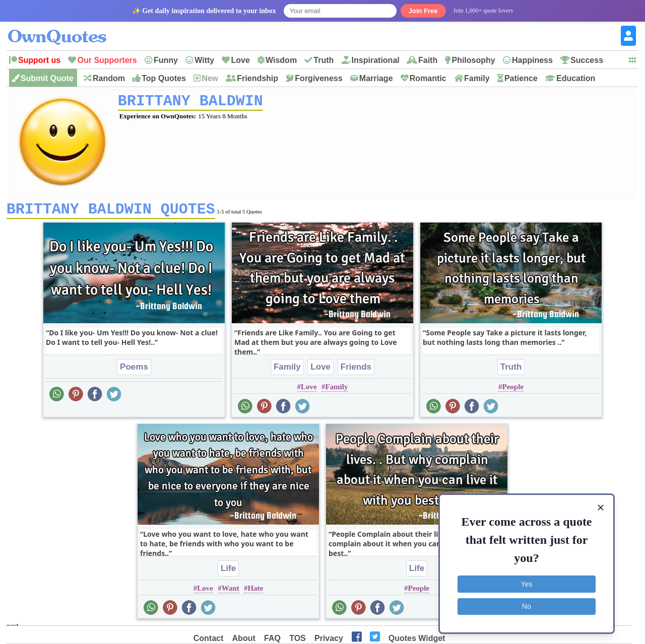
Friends (356, 370)
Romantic (428, 78)
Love (240, 60)
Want (231, 592)
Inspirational (376, 60)
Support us (39, 60)
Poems (134, 370)
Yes (527, 584)
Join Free (423, 11)
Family (477, 78)
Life (228, 572)
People (513, 390)
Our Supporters (107, 60)
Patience (521, 78)
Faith (428, 60)
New (210, 78)
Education (576, 78)
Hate (255, 592)
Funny (166, 60)
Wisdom (281, 60)
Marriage (376, 78)
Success (587, 60)
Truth (324, 60)
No (527, 606)
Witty (204, 60)
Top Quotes (164, 78)
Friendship (257, 78)
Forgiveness (318, 78)
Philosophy (473, 60)
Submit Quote (47, 78)
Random (109, 78)
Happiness (532, 60)
